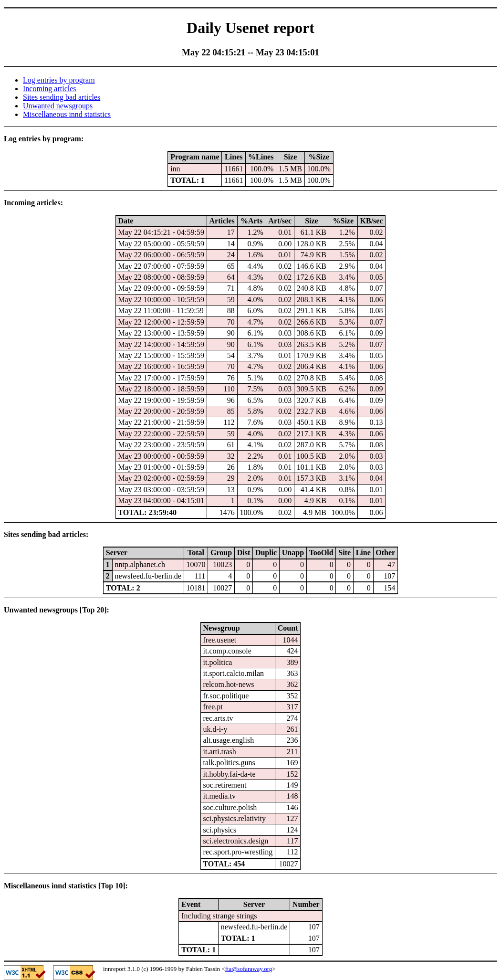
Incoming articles (50, 89)
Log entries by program (59, 80)
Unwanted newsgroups (58, 106)
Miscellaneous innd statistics (67, 114)
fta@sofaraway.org (249, 969)
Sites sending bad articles (62, 97)
